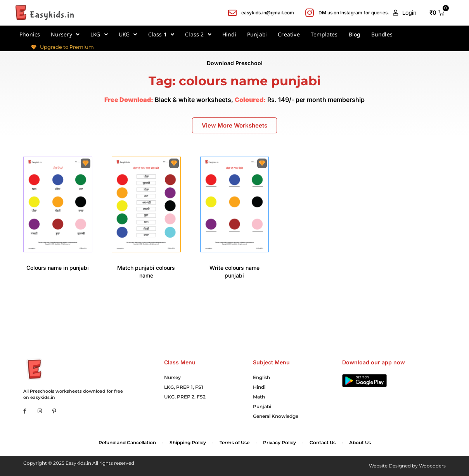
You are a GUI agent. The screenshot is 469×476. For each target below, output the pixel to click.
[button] (405, 13)
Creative (289, 34)
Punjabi (257, 34)
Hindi (229, 34)
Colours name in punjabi (58, 268)
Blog (355, 34)
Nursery (65, 34)
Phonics (30, 34)
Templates (324, 34)
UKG (128, 34)
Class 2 (198, 34)
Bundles (382, 34)
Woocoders (432, 466)
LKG (99, 34)
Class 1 (161, 34)
